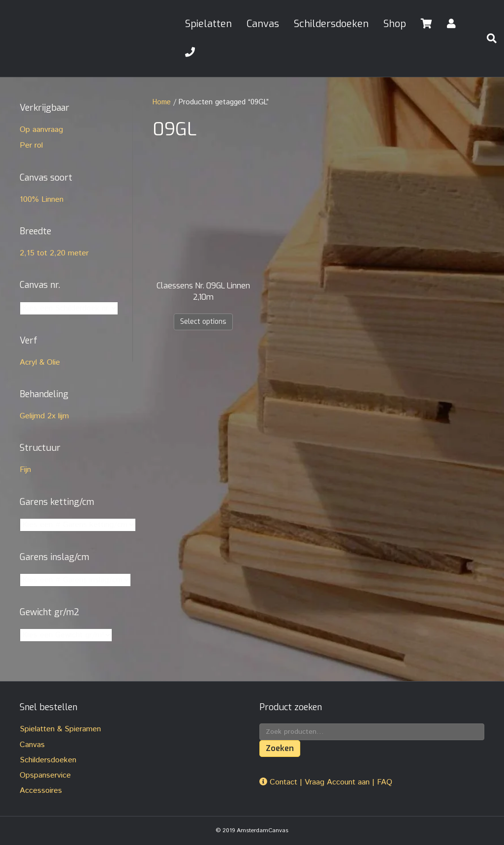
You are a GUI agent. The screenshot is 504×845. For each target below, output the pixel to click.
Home (162, 102)
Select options (203, 322)
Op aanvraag (41, 130)
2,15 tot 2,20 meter (54, 253)
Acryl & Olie (40, 362)
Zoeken (280, 748)
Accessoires (41, 791)
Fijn (25, 470)
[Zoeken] (488, 38)
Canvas (263, 24)
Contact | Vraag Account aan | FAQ (326, 782)
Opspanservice (45, 775)
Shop (395, 24)
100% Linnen (42, 200)
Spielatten (208, 24)
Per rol (31, 145)
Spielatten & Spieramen (60, 729)
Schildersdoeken (331, 24)
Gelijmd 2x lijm (44, 416)
